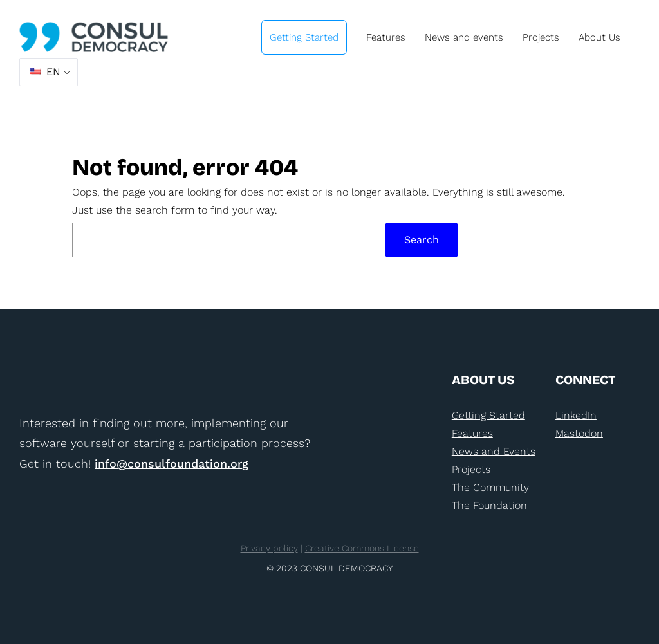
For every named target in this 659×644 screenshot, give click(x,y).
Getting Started (488, 415)
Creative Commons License (362, 548)
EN (45, 72)
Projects (471, 469)
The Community (490, 487)
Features (472, 433)
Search (422, 240)
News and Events (494, 451)
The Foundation (489, 505)
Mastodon (579, 433)
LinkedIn (576, 415)
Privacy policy (269, 548)
